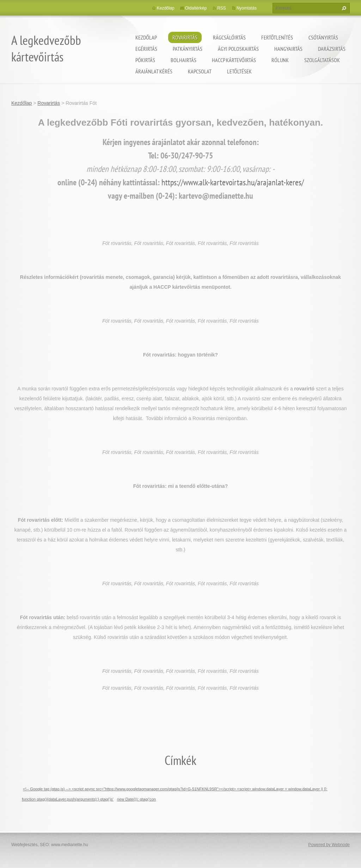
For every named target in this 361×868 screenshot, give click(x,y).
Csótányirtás (323, 37)
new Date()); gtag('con (136, 799)
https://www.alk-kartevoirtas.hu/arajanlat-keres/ (233, 182)
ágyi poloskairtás (238, 49)
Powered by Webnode (329, 845)
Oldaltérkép (196, 8)
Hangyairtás (288, 49)
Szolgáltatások (322, 60)
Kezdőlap (146, 37)
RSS (222, 8)
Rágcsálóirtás (229, 37)
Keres (343, 8)
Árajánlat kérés (154, 71)
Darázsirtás (332, 49)
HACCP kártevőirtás (234, 60)
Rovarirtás (185, 37)
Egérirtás (146, 49)
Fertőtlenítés (277, 37)
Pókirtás (145, 60)
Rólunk (280, 60)
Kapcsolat (200, 71)
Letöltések (239, 71)
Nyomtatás (247, 8)
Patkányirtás (188, 49)
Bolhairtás (183, 60)
